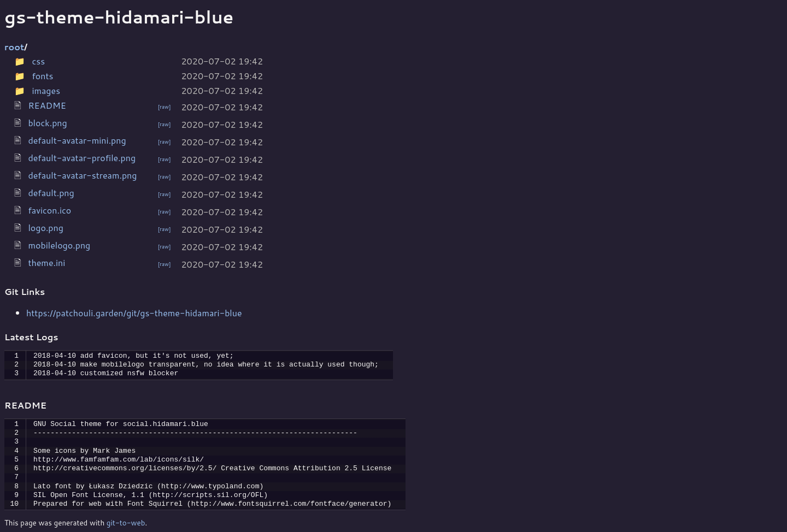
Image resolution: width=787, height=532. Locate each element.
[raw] (165, 107)
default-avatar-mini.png (77, 140)
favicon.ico (49, 210)
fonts (42, 76)
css (38, 61)
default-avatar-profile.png (82, 158)
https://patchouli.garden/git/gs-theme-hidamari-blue (134, 313)
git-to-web (126, 522)
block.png (47, 123)
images (46, 90)
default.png (51, 193)
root (14, 47)
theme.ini (46, 262)
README (47, 105)
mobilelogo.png (59, 245)
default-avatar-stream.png (82, 175)
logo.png (46, 227)
